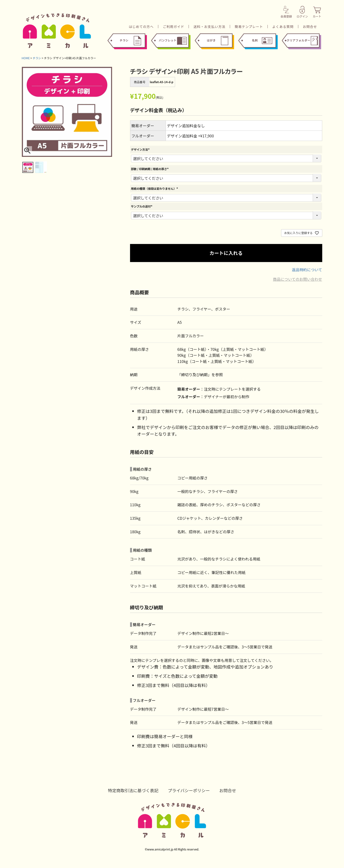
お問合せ (310, 27)
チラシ (37, 58)
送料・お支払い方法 (209, 27)
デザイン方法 (141, 149)
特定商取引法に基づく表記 (133, 790)
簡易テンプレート (249, 27)
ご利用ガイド (173, 27)
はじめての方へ (141, 27)
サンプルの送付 (142, 206)
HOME (26, 58)
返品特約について (307, 270)
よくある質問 (283, 27)
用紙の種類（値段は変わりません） (155, 188)
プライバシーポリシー (189, 790)
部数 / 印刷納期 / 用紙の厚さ (150, 169)
